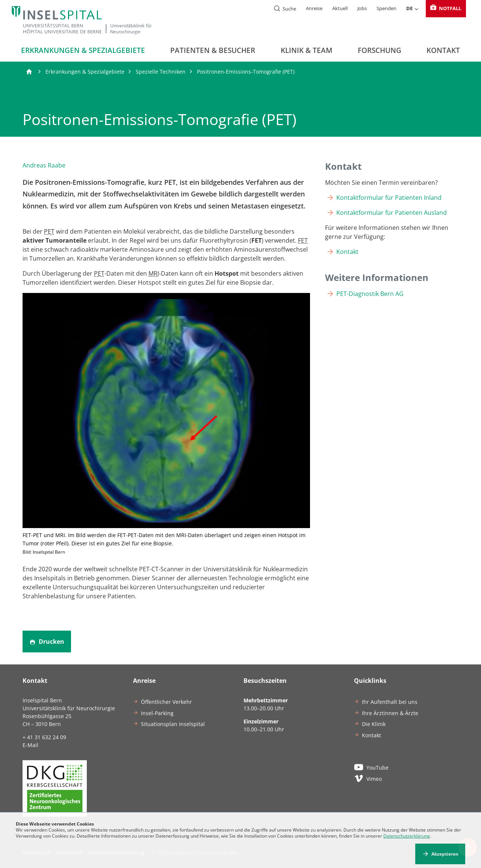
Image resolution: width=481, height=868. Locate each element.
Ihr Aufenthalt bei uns (390, 702)
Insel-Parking (157, 713)
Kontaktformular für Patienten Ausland (392, 213)
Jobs (362, 8)
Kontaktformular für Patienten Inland (389, 198)
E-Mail (30, 745)
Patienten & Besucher (213, 50)
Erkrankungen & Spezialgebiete (83, 50)
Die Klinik (374, 724)
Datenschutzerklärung (407, 836)
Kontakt (443, 50)
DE (412, 9)
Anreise (314, 8)
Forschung (380, 50)
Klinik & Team (307, 50)
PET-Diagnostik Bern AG (370, 294)
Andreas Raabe (44, 165)
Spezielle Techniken (161, 72)
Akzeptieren (445, 854)
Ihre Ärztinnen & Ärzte (390, 713)
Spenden (386, 8)
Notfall (445, 8)
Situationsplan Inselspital (173, 724)
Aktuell (340, 8)
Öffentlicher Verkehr (166, 702)
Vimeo (368, 778)
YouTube (371, 767)
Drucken (47, 642)
